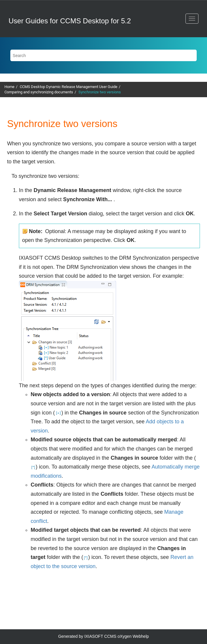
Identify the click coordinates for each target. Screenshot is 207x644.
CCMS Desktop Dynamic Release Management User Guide (69, 87)
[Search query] (103, 55)
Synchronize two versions (100, 92)
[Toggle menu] (192, 19)
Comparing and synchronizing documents (39, 92)
